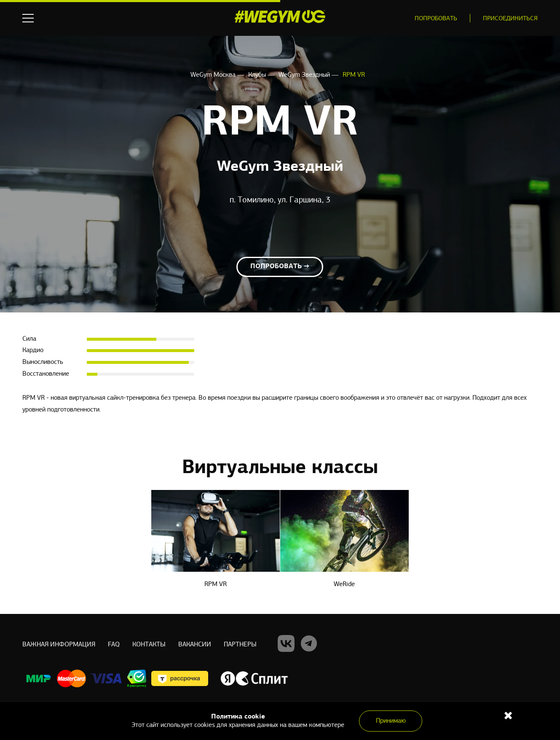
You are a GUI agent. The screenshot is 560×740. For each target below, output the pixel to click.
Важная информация (59, 645)
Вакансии (195, 645)
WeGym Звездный (305, 75)
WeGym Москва (214, 75)
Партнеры (240, 645)
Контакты (149, 645)
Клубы (258, 75)
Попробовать (436, 19)
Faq (114, 645)
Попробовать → (280, 266)
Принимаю (391, 721)
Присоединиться (510, 19)
